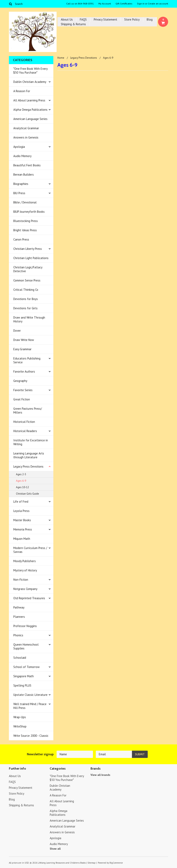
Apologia (19, 147)
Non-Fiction (21, 580)
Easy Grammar (22, 349)
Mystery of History (25, 570)
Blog (150, 19)
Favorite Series (23, 390)
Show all (55, 849)
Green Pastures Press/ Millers (28, 411)
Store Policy (132, 19)
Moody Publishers (25, 561)
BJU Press (19, 193)
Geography (20, 381)
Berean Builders (24, 175)
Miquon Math (22, 539)
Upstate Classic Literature (30, 695)
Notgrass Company (25, 589)
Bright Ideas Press (25, 230)
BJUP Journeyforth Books (29, 212)
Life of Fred (21, 502)
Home (61, 58)
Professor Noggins (25, 626)
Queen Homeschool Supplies (26, 646)
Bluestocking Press (26, 221)
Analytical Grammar (26, 128)
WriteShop (20, 726)
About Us (67, 19)
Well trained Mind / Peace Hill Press (30, 706)
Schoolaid (20, 658)
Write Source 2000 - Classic (31, 736)
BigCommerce (116, 863)
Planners (19, 617)
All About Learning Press (29, 100)
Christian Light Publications (31, 258)
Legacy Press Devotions (28, 466)
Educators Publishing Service (27, 360)
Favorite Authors (24, 371)
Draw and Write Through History (29, 319)
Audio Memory (22, 156)
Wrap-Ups (20, 717)
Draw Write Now (24, 340)
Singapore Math (24, 676)
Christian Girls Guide (27, 494)
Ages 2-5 (21, 474)
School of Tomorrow (26, 667)
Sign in (141, 4)
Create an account (158, 4)
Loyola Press (21, 511)
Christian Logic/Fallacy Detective (28, 269)
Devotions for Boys (26, 299)
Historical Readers (25, 431)
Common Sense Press (27, 280)
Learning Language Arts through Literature (29, 455)
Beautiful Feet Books (27, 165)
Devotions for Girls (25, 308)
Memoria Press (23, 529)
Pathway (19, 607)
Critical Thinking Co (26, 290)
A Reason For (22, 91)
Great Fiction (22, 399)
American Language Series (30, 119)
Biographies (21, 184)
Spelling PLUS (22, 685)
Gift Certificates (124, 4)
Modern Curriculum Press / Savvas (30, 550)
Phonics (18, 635)
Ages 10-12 (22, 487)
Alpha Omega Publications (30, 110)
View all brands (100, 775)
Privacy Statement (105, 19)
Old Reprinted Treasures (29, 598)
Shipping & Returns (73, 24)
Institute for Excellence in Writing (31, 442)
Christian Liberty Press (28, 249)
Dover (17, 331)
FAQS (83, 19)
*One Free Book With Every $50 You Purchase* (31, 71)
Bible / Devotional (25, 202)
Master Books (22, 520)
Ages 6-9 (21, 481)
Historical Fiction (24, 422)
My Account (105, 4)
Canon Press (21, 239)
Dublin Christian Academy (30, 82)
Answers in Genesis (26, 137)
